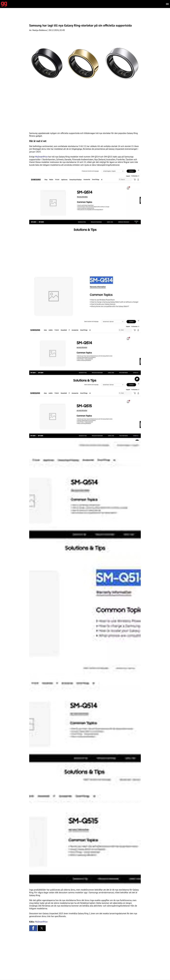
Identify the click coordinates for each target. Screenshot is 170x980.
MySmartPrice (41, 157)
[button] (85, 200)
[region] (85, 18)
